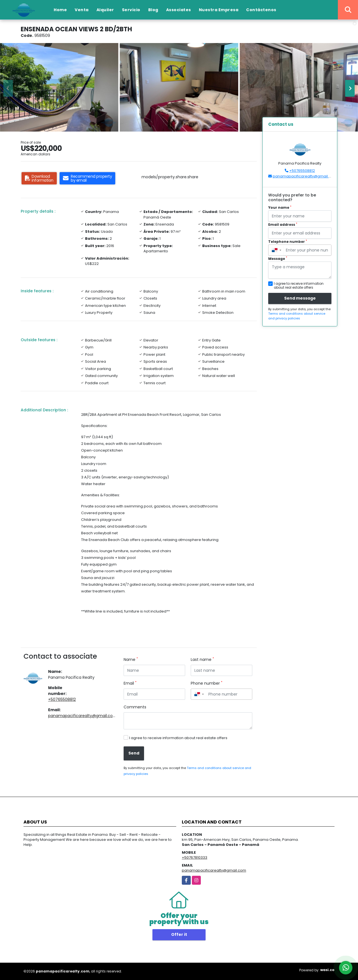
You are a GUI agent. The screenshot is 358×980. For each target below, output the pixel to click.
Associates (179, 10)
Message (278, 259)
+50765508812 (62, 699)
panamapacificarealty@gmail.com (83, 716)
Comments (135, 707)
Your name (280, 207)
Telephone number (288, 242)
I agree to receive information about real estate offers (178, 738)
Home (60, 10)
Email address (283, 225)
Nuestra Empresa (219, 10)
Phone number (207, 683)
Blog (153, 10)
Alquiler (105, 10)
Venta (82, 10)
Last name (202, 659)
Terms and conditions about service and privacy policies (297, 316)
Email (130, 683)
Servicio (131, 10)
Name (131, 659)
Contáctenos (261, 10)
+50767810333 (195, 857)
